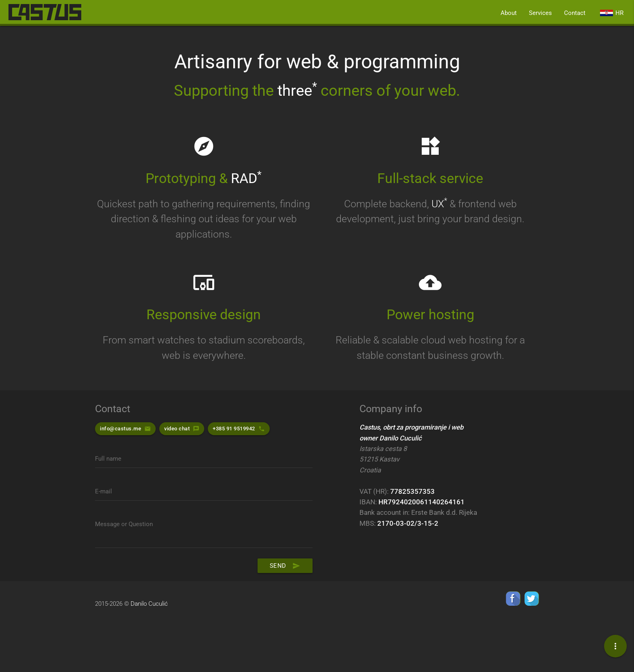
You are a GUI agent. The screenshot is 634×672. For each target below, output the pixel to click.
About (509, 13)
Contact (575, 13)
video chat (177, 429)
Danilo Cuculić (149, 604)
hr (612, 13)
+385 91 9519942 (234, 429)
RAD (246, 178)
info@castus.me (120, 429)
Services (540, 13)
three (297, 91)
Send (285, 566)
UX (439, 204)
